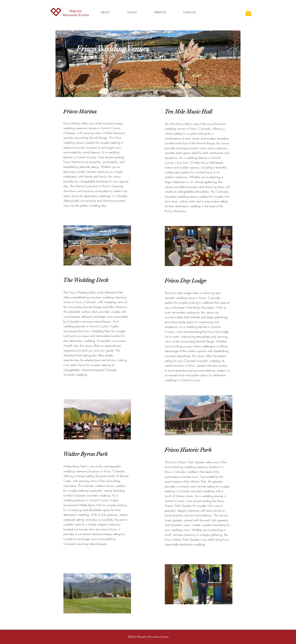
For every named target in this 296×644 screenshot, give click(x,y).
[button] (248, 12)
